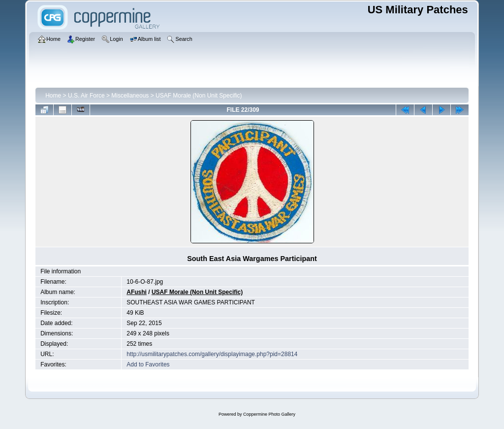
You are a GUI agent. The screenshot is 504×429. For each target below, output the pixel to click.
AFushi (137, 292)
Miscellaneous (130, 96)
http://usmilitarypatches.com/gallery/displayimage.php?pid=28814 (212, 354)
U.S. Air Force (86, 96)
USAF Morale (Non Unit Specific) (199, 96)
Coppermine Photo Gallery (269, 414)
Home (53, 96)
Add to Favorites (148, 364)
